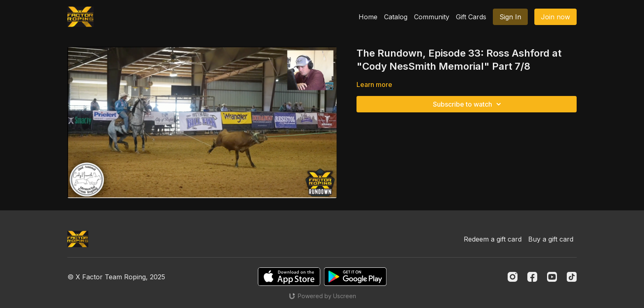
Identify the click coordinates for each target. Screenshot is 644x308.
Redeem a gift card (493, 239)
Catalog (396, 17)
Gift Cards (471, 17)
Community (432, 17)
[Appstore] (289, 277)
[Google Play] (355, 277)
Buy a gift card (551, 239)
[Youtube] (552, 277)
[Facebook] (532, 277)
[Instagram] (513, 277)
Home (368, 17)
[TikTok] (572, 277)
